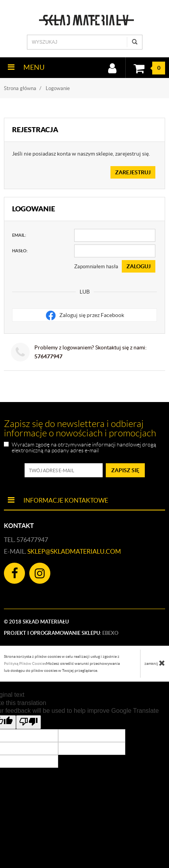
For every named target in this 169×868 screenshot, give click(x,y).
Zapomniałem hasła (96, 267)
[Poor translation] (28, 722)
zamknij (155, 663)
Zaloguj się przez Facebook (85, 315)
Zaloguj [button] (139, 266)
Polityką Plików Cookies (25, 663)
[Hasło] (115, 251)
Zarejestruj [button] (133, 172)
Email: (19, 235)
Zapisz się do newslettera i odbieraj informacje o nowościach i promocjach (80, 429)
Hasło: (20, 251)
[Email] (115, 235)
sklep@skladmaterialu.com (74, 551)
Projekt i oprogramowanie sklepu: (61, 633)
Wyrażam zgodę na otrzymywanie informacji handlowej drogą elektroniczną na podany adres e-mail (84, 448)
